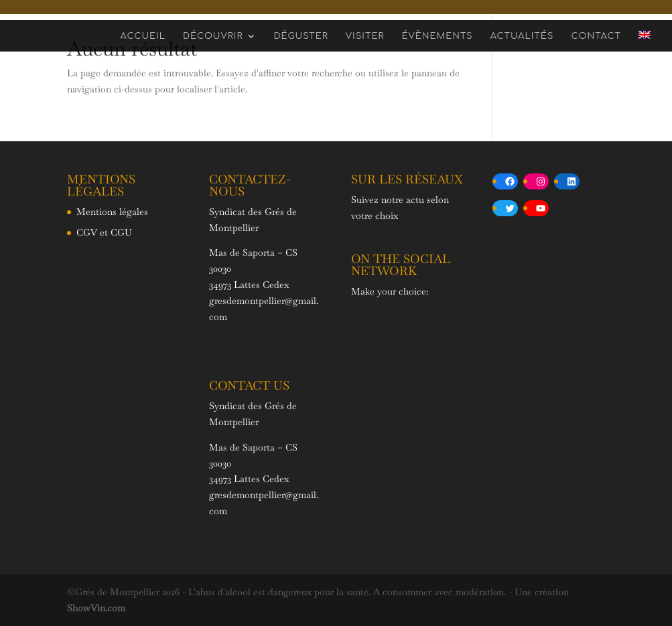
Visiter (365, 36)
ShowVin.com (96, 608)
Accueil (143, 36)
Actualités (522, 36)
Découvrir (213, 36)
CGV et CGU (104, 232)
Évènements (437, 36)
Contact (596, 36)
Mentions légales (112, 212)
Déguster (301, 36)
